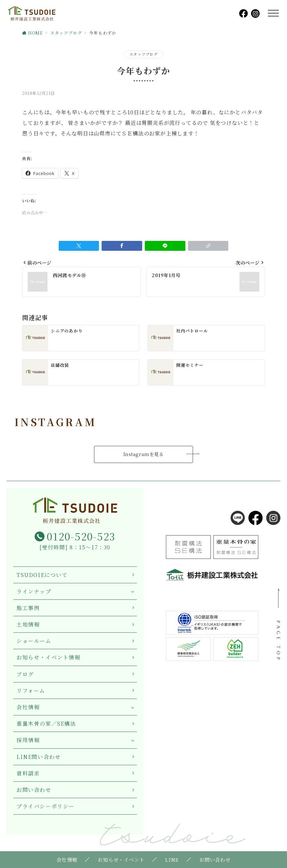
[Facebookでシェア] (122, 246)
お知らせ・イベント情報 (48, 657)
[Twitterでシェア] (79, 246)
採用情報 (28, 740)
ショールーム (34, 641)
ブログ (25, 674)
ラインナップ (34, 591)
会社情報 (28, 707)
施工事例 (28, 608)
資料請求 (28, 773)
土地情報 (28, 624)
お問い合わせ (34, 790)
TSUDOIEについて (42, 575)
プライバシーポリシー (46, 806)
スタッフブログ (143, 54)
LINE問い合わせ (39, 757)
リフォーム (31, 691)
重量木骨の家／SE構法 (46, 723)
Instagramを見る (144, 454)
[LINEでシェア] (165, 246)
